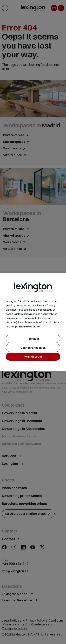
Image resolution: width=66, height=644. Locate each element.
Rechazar (33, 339)
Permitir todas (33, 357)
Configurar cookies (33, 348)
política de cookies (27, 327)
